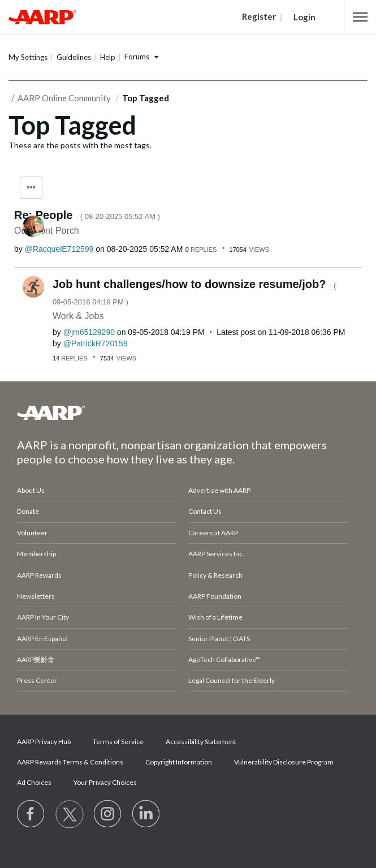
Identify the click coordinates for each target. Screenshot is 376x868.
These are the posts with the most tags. (80, 145)
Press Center (37, 680)
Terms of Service (118, 742)
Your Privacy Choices (105, 782)
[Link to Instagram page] (108, 814)
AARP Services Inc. (216, 554)
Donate (28, 511)
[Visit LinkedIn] (146, 814)
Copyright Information (179, 762)
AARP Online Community (64, 98)
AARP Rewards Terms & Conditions (70, 762)
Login (304, 17)
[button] (360, 17)
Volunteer (32, 533)
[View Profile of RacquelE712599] (59, 249)
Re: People (87, 215)
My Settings (28, 57)
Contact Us (205, 511)
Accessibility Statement (201, 742)
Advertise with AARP (219, 490)
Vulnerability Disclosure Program (284, 762)
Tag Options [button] (31, 188)
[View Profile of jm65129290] (89, 332)
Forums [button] (137, 57)
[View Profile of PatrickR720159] (96, 343)
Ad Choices (34, 782)
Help (108, 57)
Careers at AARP (213, 533)
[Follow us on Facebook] (31, 814)
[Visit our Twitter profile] (70, 814)
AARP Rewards (39, 575)
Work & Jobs (78, 316)
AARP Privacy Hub (44, 742)
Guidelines (74, 57)
